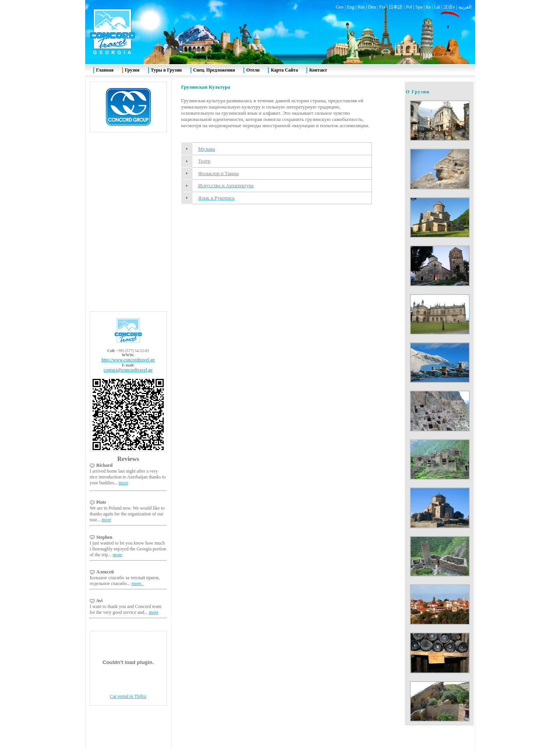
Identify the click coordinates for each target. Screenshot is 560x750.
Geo (339, 7)
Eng (351, 7)
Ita (428, 7)
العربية (465, 7)
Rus (361, 7)
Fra (382, 7)
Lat (437, 7)
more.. (137, 584)
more (123, 483)
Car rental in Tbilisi (128, 696)
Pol (409, 7)
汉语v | (451, 7)
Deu (372, 7)
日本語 (395, 7)
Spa (419, 7)
